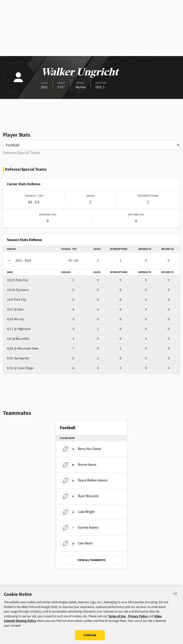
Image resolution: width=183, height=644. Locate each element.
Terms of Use (117, 618)
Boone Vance (78, 465)
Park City (18, 280)
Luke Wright (77, 512)
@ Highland (19, 329)
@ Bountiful (18, 339)
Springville (18, 358)
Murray (15, 319)
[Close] (175, 597)
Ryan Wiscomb (79, 496)
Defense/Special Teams (22, 153)
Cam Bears (76, 543)
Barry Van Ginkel (81, 449)
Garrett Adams (79, 528)
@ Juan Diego (20, 368)
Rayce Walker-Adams (84, 480)
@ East (15, 309)
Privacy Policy (138, 618)
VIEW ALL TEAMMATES (92, 560)
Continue (90, 637)
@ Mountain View (23, 348)
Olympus (18, 290)
